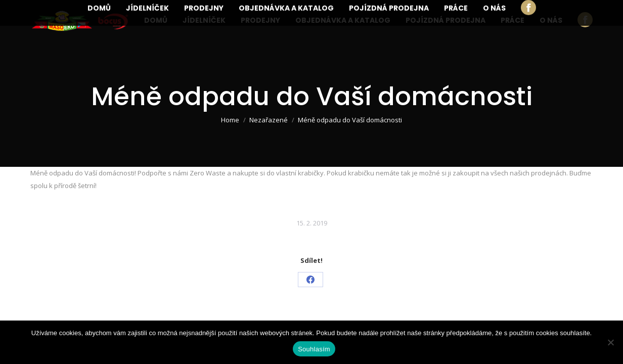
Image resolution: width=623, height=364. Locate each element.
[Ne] (610, 342)
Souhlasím (314, 349)
